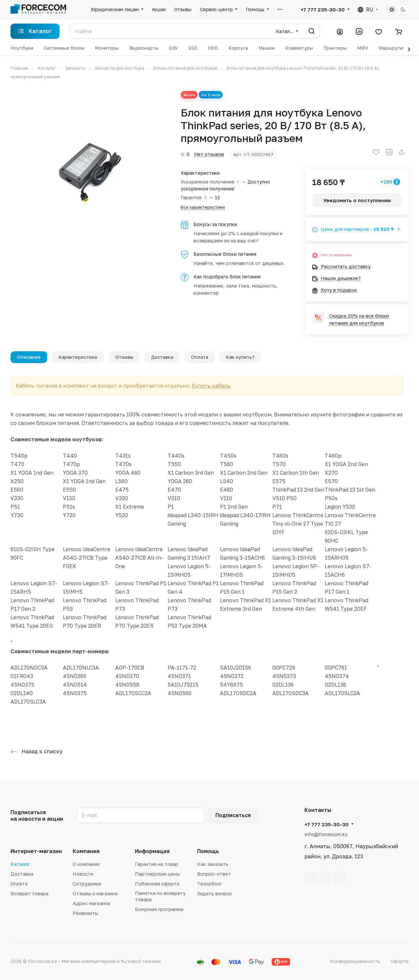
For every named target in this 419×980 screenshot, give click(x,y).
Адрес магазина (91, 903)
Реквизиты (85, 913)
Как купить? (240, 357)
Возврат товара (29, 893)
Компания (86, 851)
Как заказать (213, 864)
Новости (83, 874)
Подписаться (233, 815)
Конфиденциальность (355, 961)
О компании (86, 864)
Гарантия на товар (157, 864)
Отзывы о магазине (95, 893)
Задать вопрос (215, 893)
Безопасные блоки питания (225, 254)
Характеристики (78, 357)
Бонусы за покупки (215, 224)
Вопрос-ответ (214, 874)
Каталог (20, 864)
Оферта (400, 961)
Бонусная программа (159, 909)
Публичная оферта (157, 884)
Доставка (162, 357)
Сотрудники (87, 884)
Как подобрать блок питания (227, 277)
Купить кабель (218, 386)
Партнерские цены (157, 874)
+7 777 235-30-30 (323, 9)
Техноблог (209, 884)
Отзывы (124, 357)
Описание (29, 357)
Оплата (200, 357)
